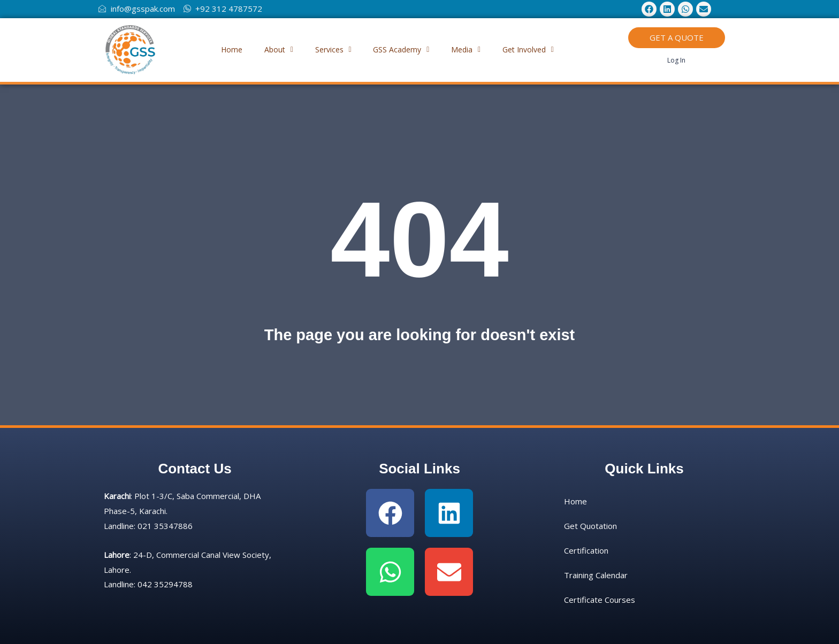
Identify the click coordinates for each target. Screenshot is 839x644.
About (271, 49)
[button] (271, 50)
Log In (676, 60)
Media (473, 49)
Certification (586, 550)
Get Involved (540, 49)
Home (219, 49)
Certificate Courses (600, 600)
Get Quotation (590, 526)
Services (331, 49)
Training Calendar (596, 575)
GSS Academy (404, 49)
